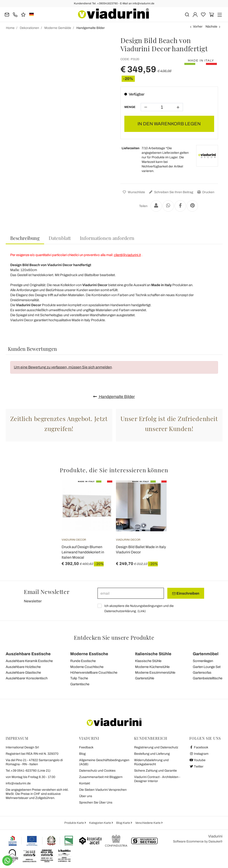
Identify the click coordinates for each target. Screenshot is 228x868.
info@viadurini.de (18, 783)
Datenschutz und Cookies (97, 771)
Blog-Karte (123, 823)
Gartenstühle (145, 678)
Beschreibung (25, 238)
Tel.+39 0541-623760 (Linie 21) (28, 771)
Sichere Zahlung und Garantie (155, 771)
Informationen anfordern (107, 238)
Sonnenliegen (203, 661)
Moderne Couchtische (87, 667)
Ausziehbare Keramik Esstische (29, 661)
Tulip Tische (79, 678)
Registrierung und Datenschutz (156, 747)
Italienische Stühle (153, 654)
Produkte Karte (74, 823)
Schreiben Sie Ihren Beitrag (171, 192)
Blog (82, 754)
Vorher (198, 27)
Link (142, 611)
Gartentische (80, 684)
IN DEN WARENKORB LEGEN (169, 124)
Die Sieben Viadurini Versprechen (103, 790)
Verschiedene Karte (148, 823)
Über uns (86, 796)
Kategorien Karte (100, 823)
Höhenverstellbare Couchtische (94, 673)
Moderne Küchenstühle (152, 667)
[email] (131, 593)
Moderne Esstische (89, 654)
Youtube (198, 760)
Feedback (86, 747)
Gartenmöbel (206, 654)
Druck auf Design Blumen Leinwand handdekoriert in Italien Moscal (83, 552)
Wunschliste (133, 192)
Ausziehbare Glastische (23, 673)
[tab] (25, 238)
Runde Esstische (83, 661)
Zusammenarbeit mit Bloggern (101, 777)
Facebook (199, 747)
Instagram (199, 754)
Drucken (205, 192)
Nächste (211, 27)
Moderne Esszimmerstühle (155, 673)
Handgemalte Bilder (114, 397)
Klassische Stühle (148, 661)
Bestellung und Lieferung (152, 754)
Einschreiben (186, 593)
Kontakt (85, 783)
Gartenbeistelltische (208, 678)
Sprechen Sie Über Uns (96, 803)
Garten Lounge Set (207, 667)
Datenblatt (60, 238)
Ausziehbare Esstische (28, 654)
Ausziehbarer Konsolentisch (27, 678)
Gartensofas (202, 673)
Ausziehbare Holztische (23, 667)
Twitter (197, 767)
